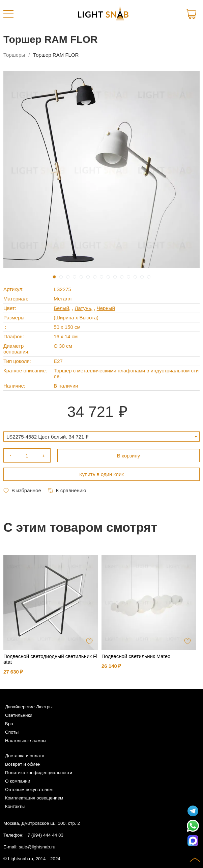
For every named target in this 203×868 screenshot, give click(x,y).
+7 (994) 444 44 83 (44, 835)
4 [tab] (75, 277)
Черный (106, 308)
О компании (18, 781)
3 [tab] (68, 277)
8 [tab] (101, 277)
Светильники (19, 715)
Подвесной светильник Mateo (136, 656)
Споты (12, 732)
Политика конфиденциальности (39, 773)
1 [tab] (54, 277)
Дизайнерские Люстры (29, 707)
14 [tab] (142, 277)
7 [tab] (95, 277)
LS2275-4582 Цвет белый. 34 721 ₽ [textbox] (48, 437)
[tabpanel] (101, 169)
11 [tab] (122, 277)
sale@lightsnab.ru (37, 847)
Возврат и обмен (23, 764)
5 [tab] (81, 277)
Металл (63, 299)
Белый (61, 308)
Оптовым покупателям (29, 790)
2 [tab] (61, 277)
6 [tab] (88, 277)
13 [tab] (135, 277)
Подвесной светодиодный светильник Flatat (50, 659)
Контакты (15, 806)
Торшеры (14, 55)
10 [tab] (115, 277)
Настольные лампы (26, 741)
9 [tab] (108, 277)
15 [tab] (149, 277)
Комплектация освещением (34, 798)
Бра (9, 724)
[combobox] (101, 437)
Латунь (83, 308)
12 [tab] (128, 277)
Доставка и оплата (25, 756)
